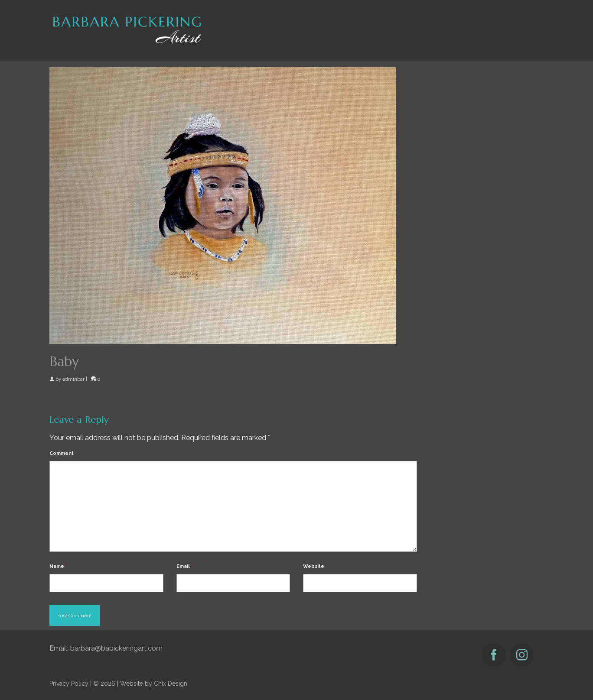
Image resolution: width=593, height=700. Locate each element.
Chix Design (171, 684)
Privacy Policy (69, 684)
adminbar (73, 379)
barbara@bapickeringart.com (116, 648)
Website (314, 566)
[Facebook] (494, 655)
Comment (63, 453)
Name (58, 566)
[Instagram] (522, 655)
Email (185, 566)
